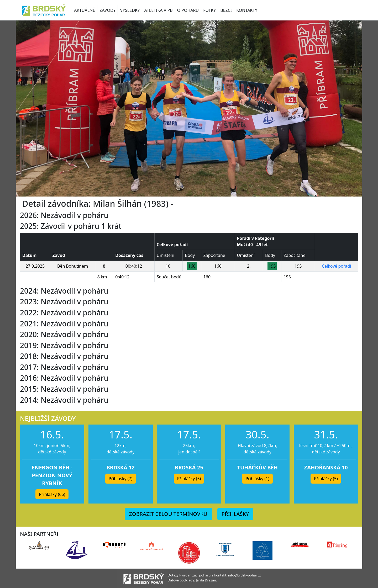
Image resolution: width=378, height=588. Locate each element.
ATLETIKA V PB (159, 10)
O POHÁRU (188, 10)
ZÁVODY (107, 10)
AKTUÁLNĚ (85, 10)
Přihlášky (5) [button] (189, 479)
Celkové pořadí (336, 266)
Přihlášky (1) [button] (257, 479)
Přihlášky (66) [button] (52, 494)
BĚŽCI (226, 10)
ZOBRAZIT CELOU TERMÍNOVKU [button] (168, 514)
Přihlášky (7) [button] (121, 479)
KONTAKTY (247, 10)
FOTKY (209, 10)
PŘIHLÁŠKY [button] (235, 514)
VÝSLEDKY (130, 10)
